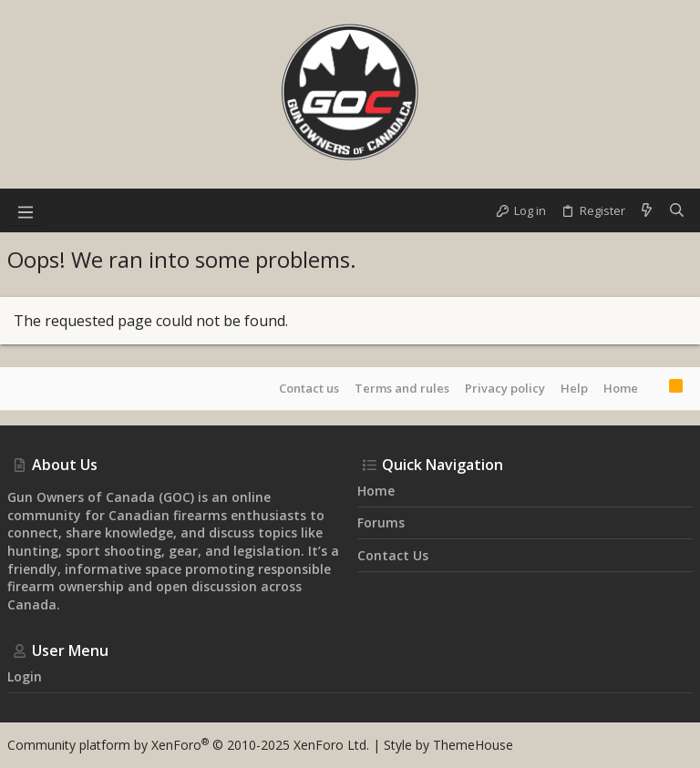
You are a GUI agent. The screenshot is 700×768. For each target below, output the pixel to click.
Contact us (309, 388)
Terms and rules (402, 388)
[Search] (677, 210)
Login (25, 676)
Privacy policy (505, 388)
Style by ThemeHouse (448, 745)
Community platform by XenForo (188, 745)
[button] (26, 210)
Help (574, 388)
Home (621, 388)
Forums (381, 522)
